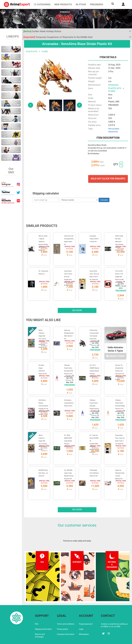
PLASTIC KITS (32, 52)
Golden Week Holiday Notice (42, 31)
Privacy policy (62, 618)
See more (77, 307)
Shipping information (43, 618)
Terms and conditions (66, 613)
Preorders (96, 4)
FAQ (37, 613)
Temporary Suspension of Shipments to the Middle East (58, 37)
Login (81, 618)
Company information (66, 623)
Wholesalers (84, 623)
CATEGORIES (42, 4)
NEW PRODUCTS (63, 4)
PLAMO (45, 52)
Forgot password (86, 613)
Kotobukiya (113, 85)
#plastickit (113, 132)
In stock (81, 4)
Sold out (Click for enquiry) (108, 179)
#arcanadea (114, 129)
